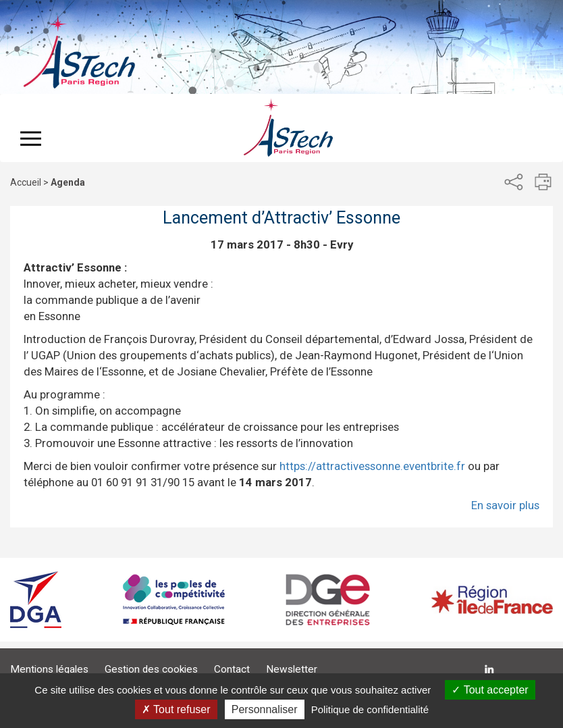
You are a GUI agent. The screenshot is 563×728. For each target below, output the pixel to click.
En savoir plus (505, 505)
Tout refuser (176, 709)
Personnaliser (265, 709)
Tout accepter (490, 690)
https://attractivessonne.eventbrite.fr (372, 466)
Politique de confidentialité (370, 709)
